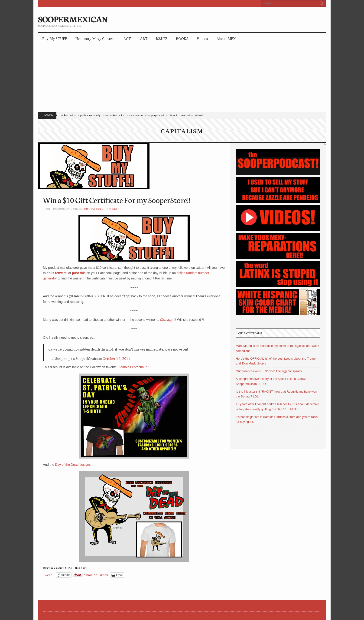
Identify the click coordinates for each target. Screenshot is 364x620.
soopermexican (93, 209)
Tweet (47, 575)
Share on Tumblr (96, 575)
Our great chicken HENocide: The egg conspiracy (269, 371)
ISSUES (162, 38)
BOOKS (182, 38)
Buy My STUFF (55, 38)
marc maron (136, 115)
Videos (202, 38)
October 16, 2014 (116, 358)
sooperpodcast (156, 115)
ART (144, 38)
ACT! (127, 38)
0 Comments (115, 209)
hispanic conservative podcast (186, 115)
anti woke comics (115, 115)
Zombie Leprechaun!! (134, 367)
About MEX (226, 38)
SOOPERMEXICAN (73, 19)
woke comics (68, 115)
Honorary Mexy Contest (95, 38)
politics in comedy (90, 115)
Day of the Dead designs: (73, 465)
